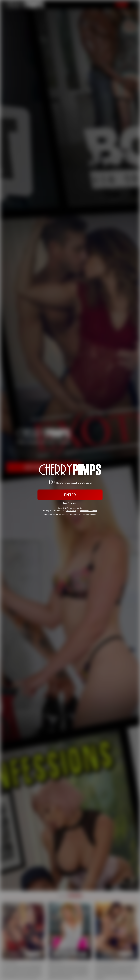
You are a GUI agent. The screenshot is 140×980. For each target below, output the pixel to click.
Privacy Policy (71, 511)
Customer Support (89, 514)
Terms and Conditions (88, 511)
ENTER (70, 495)
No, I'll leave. (70, 503)
